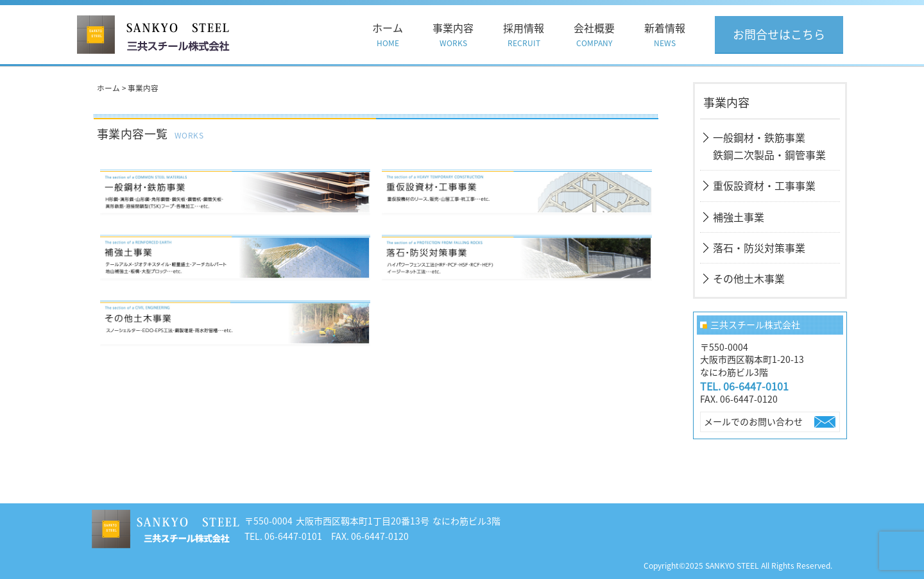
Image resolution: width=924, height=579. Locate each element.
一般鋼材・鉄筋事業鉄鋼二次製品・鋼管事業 (769, 146)
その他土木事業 (749, 278)
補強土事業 (739, 217)
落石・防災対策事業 (759, 248)
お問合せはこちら (779, 34)
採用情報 (524, 35)
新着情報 (665, 35)
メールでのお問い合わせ (753, 421)
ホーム (388, 35)
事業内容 (453, 35)
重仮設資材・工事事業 (764, 185)
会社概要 (594, 35)
